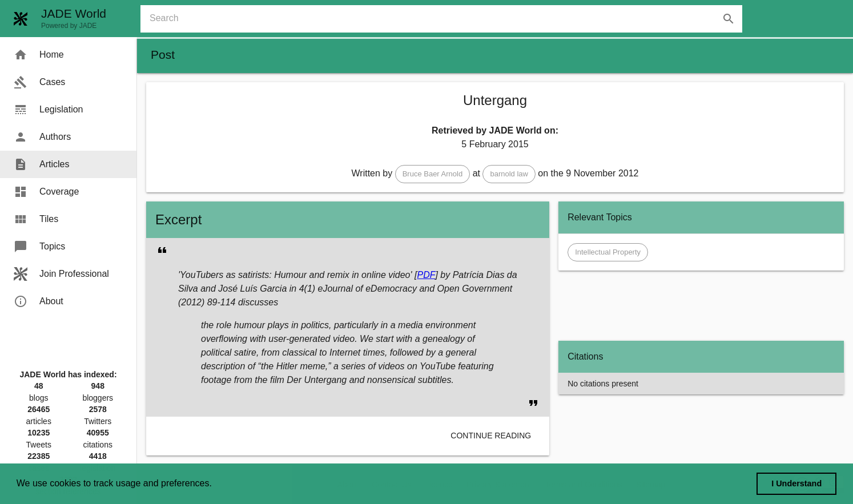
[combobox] (446, 19)
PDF (426, 275)
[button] (433, 174)
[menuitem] (68, 55)
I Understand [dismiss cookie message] (796, 483)
